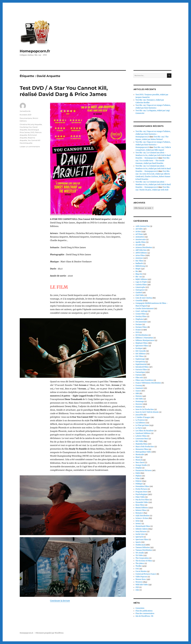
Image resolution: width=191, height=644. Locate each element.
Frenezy (139, 386)
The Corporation (142, 558)
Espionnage (140, 359)
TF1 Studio (140, 553)
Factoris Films (141, 370)
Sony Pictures (141, 532)
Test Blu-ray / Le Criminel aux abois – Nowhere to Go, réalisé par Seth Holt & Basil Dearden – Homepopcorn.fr (153, 155)
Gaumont (139, 388)
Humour (139, 407)
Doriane (139, 324)
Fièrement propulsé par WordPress (50, 633)
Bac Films (139, 261)
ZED (137, 587)
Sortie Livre (140, 534)
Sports (138, 542)
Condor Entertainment (145, 309)
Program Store (141, 492)
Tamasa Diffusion (143, 547)
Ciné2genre (140, 290)
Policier (139, 481)
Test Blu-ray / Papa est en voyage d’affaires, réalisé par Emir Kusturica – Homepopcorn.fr (153, 134)
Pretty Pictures (141, 489)
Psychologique (141, 494)
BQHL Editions (141, 279)
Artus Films (140, 255)
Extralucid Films (142, 367)
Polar (138, 478)
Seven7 (138, 524)
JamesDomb (25, 111)
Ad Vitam (139, 234)
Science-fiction (142, 518)
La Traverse (140, 420)
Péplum (139, 476)
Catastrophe (140, 287)
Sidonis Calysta (142, 529)
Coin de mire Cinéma (144, 298)
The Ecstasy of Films (144, 561)
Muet (138, 457)
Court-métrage (142, 311)
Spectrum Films (142, 540)
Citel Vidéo (140, 295)
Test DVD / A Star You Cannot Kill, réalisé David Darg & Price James (64, 91)
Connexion (140, 608)
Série (138, 521)
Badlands (139, 263)
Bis (137, 271)
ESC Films (139, 356)
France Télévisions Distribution (148, 383)
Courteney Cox (26, 127)
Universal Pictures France (146, 574)
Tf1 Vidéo (139, 555)
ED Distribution (142, 335)
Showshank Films (143, 526)
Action (138, 232)
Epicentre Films (142, 346)
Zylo (137, 590)
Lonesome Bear (142, 439)
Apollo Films (141, 242)
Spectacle (139, 537)
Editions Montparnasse (145, 340)
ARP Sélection (141, 250)
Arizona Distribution (144, 247)
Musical (139, 460)
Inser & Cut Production (145, 409)
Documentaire (26, 118)
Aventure (139, 258)
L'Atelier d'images (143, 417)
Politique (139, 484)
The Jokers (140, 563)
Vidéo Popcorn (141, 577)
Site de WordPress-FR (144, 616)
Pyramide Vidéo (142, 502)
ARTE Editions (141, 253)
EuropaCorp (140, 362)
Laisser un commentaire (30, 147)
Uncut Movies (141, 571)
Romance (139, 513)
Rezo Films (140, 505)
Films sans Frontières (144, 380)
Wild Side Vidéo (142, 585)
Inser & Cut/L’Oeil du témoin (147, 412)
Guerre (138, 391)
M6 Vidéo (139, 441)
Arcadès (139, 245)
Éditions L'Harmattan (144, 338)
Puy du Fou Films (142, 500)
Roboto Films (141, 510)
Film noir (139, 378)
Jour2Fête (139, 415)
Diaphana (139, 319)
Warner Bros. (141, 579)
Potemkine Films (142, 486)
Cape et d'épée (141, 282)
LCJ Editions (140, 423)
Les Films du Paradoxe (144, 431)
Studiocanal (140, 545)
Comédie (139, 301)
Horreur (139, 404)
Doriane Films (141, 327)
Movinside (140, 455)
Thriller (139, 566)
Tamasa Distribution (144, 550)
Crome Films (141, 314)
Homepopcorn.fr (35, 51)
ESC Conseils (141, 351)
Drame (138, 330)
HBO (137, 393)
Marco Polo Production (145, 447)
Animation (140, 237)
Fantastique (140, 372)
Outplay (139, 468)
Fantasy (139, 375)
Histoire (139, 396)
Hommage (140, 401)
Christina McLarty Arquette (31, 124)
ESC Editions (141, 354)
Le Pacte (139, 428)
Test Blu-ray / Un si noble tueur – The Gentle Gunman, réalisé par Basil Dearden (153, 161)
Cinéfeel (139, 293)
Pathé (138, 473)
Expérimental (141, 364)
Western (139, 582)
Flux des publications (144, 611)
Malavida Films (142, 444)
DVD (32, 132)
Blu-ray (139, 277)
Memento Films (142, 449)
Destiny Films (141, 317)
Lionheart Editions (143, 433)
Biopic (138, 269)
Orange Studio (141, 465)
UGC (137, 569)
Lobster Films (141, 436)
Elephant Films (142, 343)
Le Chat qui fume (142, 425)
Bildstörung (140, 266)
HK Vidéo (139, 399)
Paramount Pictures (143, 470)
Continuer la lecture (60, 601)
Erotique (139, 348)
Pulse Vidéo (140, 497)
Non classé (140, 463)
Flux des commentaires (145, 613)
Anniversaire (141, 240)
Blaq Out (139, 274)
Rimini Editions (142, 508)
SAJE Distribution (143, 516)
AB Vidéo (139, 229)
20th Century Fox (142, 226)
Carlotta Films (141, 285)
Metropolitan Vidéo (143, 452)
